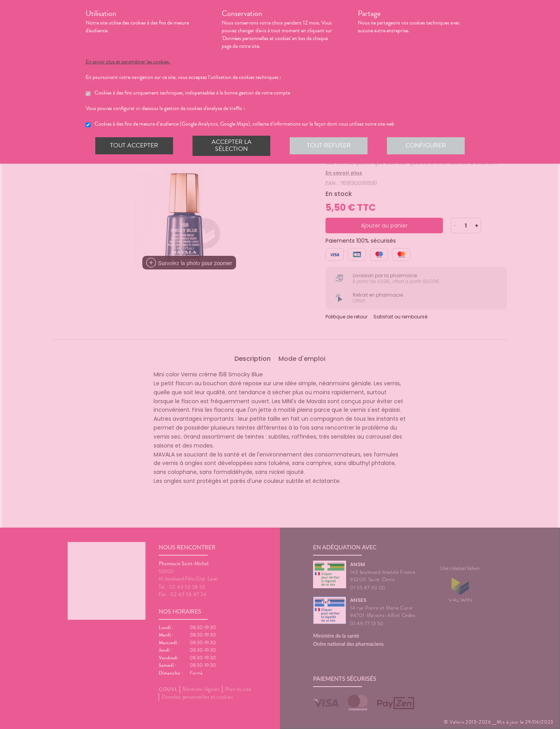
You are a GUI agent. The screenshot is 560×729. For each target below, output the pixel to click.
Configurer (426, 145)
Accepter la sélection (232, 145)
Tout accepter (134, 145)
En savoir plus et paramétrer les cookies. (128, 62)
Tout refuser (329, 145)
